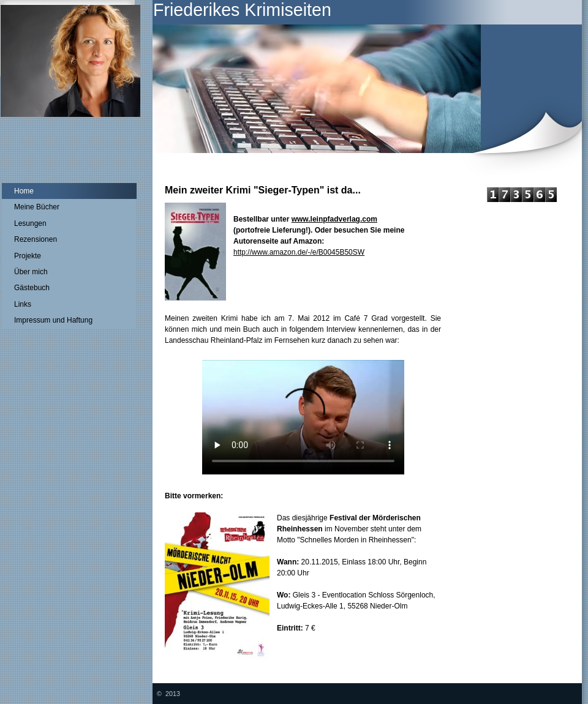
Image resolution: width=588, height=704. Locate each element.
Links (23, 304)
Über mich (31, 272)
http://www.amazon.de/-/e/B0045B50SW (299, 252)
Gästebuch (32, 288)
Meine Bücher (37, 207)
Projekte (28, 256)
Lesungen (30, 223)
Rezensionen (36, 239)
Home (24, 191)
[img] (294, 88)
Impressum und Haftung (53, 320)
